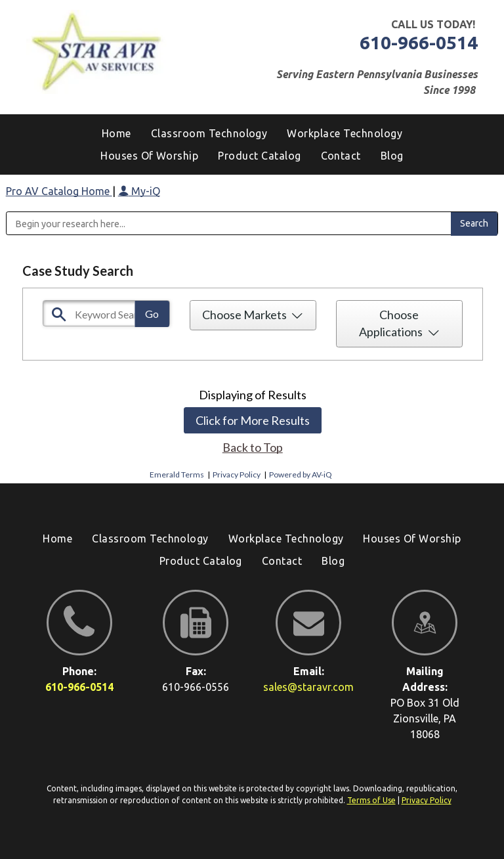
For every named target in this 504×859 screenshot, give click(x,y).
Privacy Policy (237, 474)
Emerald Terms (177, 474)
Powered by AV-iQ (301, 474)
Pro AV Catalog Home (59, 191)
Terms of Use (371, 800)
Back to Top (253, 447)
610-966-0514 (419, 42)
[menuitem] (392, 156)
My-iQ (139, 191)
